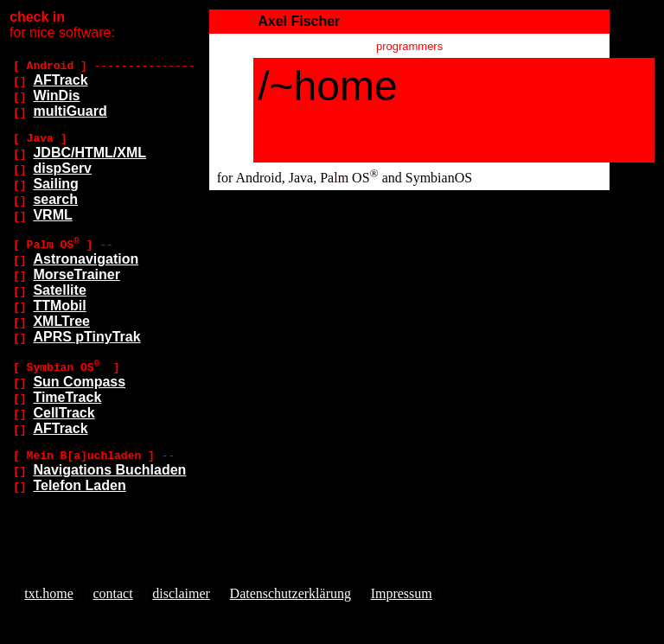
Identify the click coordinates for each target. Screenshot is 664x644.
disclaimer (181, 593)
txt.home (48, 593)
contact (112, 593)
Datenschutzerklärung (290, 593)
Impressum (402, 593)
